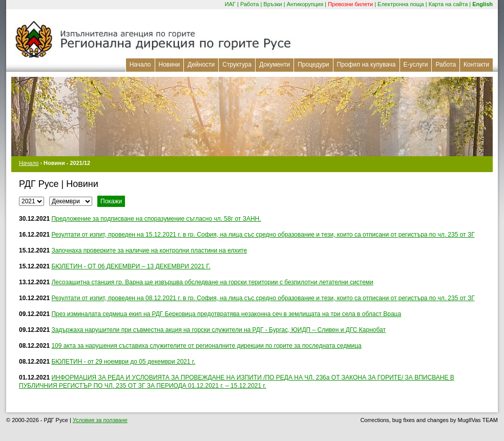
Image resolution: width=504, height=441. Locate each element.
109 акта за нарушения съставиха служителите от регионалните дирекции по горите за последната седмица (206, 346)
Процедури (313, 65)
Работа (249, 4)
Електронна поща (401, 4)
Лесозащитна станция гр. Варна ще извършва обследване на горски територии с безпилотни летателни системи (212, 282)
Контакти (476, 65)
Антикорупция (305, 4)
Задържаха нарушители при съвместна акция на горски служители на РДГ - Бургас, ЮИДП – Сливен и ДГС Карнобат (218, 330)
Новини (170, 65)
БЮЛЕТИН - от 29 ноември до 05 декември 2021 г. (123, 362)
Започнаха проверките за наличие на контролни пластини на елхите (149, 250)
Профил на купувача (366, 65)
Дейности (201, 65)
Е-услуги (416, 65)
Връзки (272, 4)
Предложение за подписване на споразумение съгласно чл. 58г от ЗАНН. (156, 219)
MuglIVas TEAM (478, 420)
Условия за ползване (100, 420)
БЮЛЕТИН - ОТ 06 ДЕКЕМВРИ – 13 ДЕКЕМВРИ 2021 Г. (131, 266)
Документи (275, 65)
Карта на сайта (448, 4)
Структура (237, 65)
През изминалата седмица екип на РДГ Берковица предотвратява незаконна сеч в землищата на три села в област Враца (226, 314)
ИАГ (230, 4)
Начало (140, 65)
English (482, 4)
